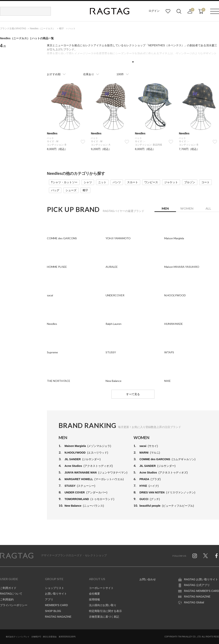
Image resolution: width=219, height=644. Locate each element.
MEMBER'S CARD (56, 605)
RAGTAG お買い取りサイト (201, 579)
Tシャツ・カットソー (64, 182)
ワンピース (151, 182)
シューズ (71, 190)
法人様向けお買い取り (103, 605)
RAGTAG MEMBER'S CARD (201, 591)
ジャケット (171, 182)
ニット (102, 182)
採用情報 (94, 599)
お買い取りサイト (56, 594)
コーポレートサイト (101, 588)
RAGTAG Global (194, 602)
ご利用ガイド (8, 588)
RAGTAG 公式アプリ (197, 585)
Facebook (216, 556)
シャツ (88, 182)
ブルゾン (190, 182)
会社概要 (94, 594)
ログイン (154, 11)
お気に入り (168, 11)
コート (206, 182)
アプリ (49, 599)
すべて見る (133, 394)
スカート (133, 182)
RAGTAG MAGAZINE (58, 617)
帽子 (85, 190)
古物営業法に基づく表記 (104, 617)
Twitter (206, 556)
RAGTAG (17, 556)
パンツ (117, 182)
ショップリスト (55, 588)
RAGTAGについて (11, 594)
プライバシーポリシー (14, 605)
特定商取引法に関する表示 (105, 611)
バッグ (55, 190)
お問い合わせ (148, 579)
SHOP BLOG (53, 611)
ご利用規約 (7, 599)
